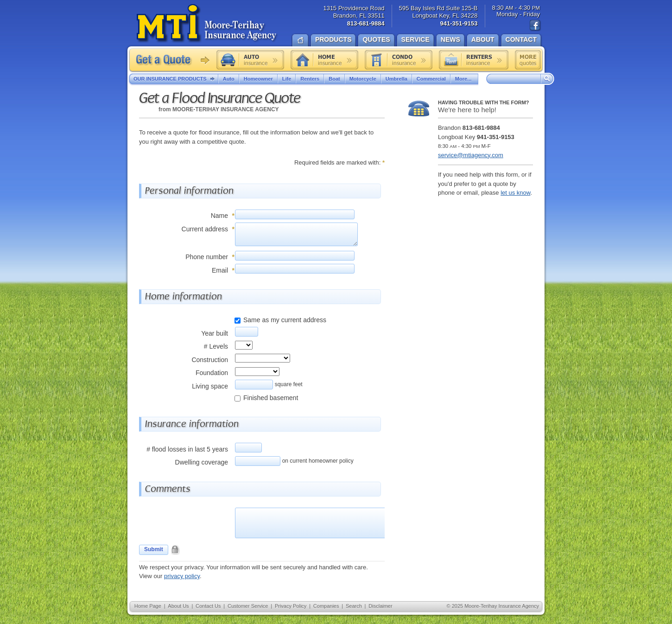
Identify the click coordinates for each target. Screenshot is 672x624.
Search (354, 606)
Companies (326, 606)
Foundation (212, 373)
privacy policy (182, 576)
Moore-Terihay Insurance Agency (207, 24)
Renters (310, 79)
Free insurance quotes (528, 60)
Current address (205, 229)
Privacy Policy (291, 606)
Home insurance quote (324, 60)
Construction (210, 360)
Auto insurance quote (250, 60)
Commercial (431, 79)
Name (219, 216)
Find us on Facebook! (535, 25)
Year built (215, 333)
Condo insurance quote (399, 60)
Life (287, 79)
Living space (210, 386)
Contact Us (208, 606)
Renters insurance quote (474, 60)
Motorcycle (363, 79)
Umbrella (396, 79)
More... (464, 79)
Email (220, 270)
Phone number (207, 257)
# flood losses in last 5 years (187, 449)
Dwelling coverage (202, 462)
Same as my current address (285, 320)
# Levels (216, 346)
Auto (229, 79)
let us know (515, 193)
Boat (334, 79)
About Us (178, 606)
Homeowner (258, 79)
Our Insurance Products (176, 79)
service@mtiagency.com (471, 155)
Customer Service (248, 606)
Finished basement (271, 398)
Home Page (148, 606)
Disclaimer (380, 606)
